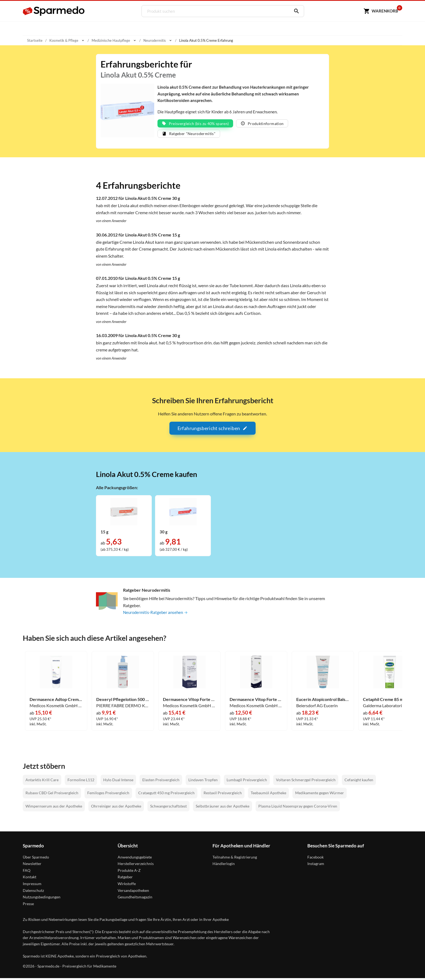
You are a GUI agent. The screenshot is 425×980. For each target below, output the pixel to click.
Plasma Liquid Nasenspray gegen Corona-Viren (298, 808)
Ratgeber (125, 879)
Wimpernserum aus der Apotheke (54, 808)
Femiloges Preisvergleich (108, 795)
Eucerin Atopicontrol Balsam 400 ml (323, 701)
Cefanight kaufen (359, 782)
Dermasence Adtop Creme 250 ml (56, 701)
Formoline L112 (81, 782)
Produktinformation (262, 125)
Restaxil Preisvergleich (223, 795)
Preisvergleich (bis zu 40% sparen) (195, 125)
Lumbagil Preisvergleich (247, 782)
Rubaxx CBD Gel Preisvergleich (52, 795)
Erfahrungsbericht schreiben (212, 430)
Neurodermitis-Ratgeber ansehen (157, 614)
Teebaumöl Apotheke (268, 795)
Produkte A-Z (129, 872)
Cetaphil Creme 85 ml (384, 701)
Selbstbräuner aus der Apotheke (223, 808)
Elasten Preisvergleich (161, 782)
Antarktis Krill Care (42, 782)
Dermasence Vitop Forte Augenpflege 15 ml (189, 701)
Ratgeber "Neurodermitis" (189, 135)
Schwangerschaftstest (168, 808)
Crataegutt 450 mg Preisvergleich (166, 795)
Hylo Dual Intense (118, 782)
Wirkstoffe (127, 885)
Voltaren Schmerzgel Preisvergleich (306, 782)
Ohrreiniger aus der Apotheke (116, 808)
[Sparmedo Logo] (54, 11)
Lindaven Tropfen (203, 782)
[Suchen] (294, 11)
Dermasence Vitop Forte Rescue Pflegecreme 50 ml (256, 701)
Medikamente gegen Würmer (320, 795)
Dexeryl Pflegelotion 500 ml (123, 701)
